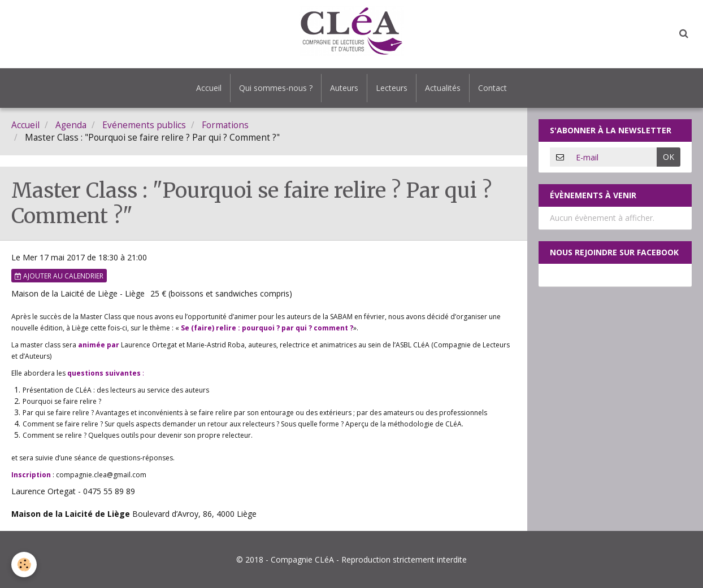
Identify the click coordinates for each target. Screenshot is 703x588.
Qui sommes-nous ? (276, 88)
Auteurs (344, 88)
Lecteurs (392, 88)
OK (669, 157)
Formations (225, 125)
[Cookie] (24, 565)
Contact (492, 88)
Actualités (443, 88)
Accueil (209, 88)
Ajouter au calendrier (59, 276)
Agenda (71, 125)
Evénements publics (144, 125)
